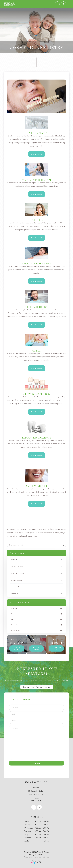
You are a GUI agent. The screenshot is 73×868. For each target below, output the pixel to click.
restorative (15, 625)
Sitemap (46, 857)
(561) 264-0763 (36, 801)
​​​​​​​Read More (37, 455)
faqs (13, 619)
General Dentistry (17, 567)
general (14, 614)
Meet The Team (16, 580)
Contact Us (15, 594)
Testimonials (15, 587)
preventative (15, 630)
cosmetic (14, 608)
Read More (37, 154)
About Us (14, 560)
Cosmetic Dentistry (18, 573)
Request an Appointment (37, 687)
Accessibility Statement (33, 857)
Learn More (17, 648)
